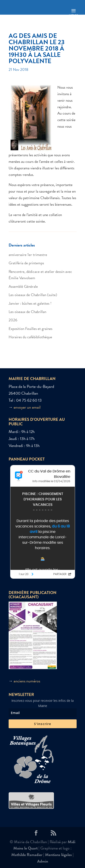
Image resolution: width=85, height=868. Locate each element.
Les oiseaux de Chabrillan (27, 312)
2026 (13, 320)
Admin (43, 861)
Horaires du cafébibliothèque (30, 337)
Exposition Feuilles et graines (30, 329)
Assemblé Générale (23, 287)
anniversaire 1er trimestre (28, 255)
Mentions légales (58, 855)
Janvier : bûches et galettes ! (30, 303)
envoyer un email (27, 407)
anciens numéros (27, 681)
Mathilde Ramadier (27, 855)
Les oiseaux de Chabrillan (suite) (33, 295)
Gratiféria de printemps (26, 263)
